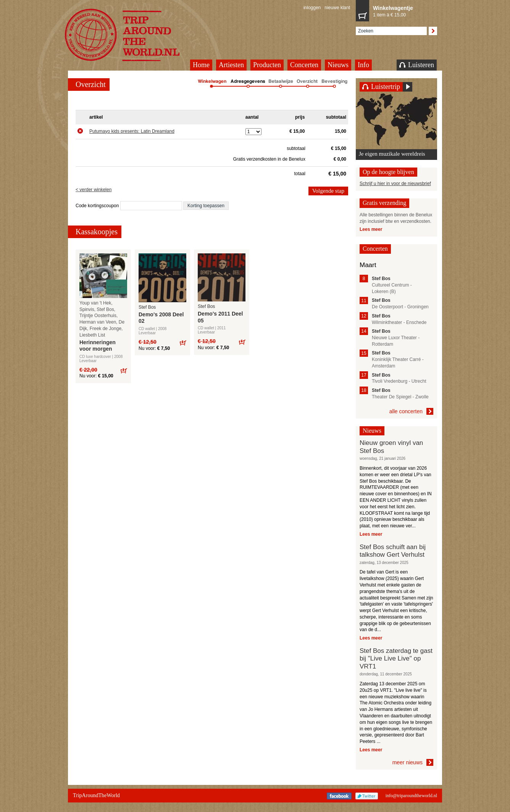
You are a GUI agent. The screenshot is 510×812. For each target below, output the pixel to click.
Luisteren (417, 65)
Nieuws (338, 65)
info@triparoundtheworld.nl (411, 796)
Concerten (304, 65)
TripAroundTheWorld (132, 35)
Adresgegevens (248, 84)
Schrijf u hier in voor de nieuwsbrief (395, 184)
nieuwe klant (337, 8)
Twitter (367, 796)
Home (201, 65)
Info (363, 65)
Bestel (123, 370)
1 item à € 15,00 (403, 11)
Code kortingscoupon (98, 206)
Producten (267, 65)
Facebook (339, 796)
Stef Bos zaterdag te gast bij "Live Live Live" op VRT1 (396, 659)
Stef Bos (147, 307)
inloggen (312, 8)
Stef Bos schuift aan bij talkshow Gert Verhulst (393, 551)
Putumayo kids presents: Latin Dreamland (132, 131)
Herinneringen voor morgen (98, 346)
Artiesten (231, 65)
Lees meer (371, 229)
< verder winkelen (94, 190)
